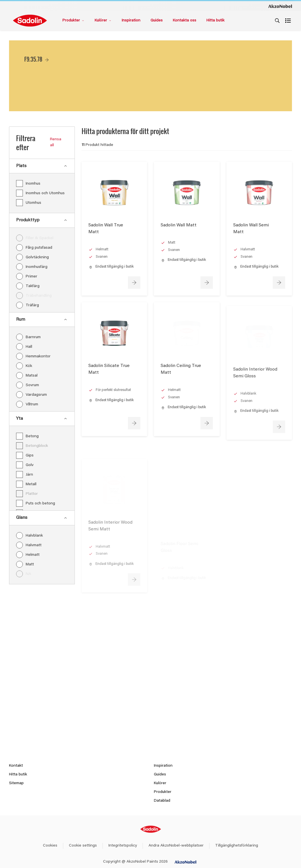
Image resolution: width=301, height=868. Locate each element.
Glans (42, 518)
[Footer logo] (151, 829)
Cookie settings (83, 846)
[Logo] (30, 20)
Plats (42, 166)
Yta (42, 419)
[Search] (277, 21)
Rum (42, 320)
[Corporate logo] (280, 6)
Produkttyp (42, 220)
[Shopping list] (289, 21)
